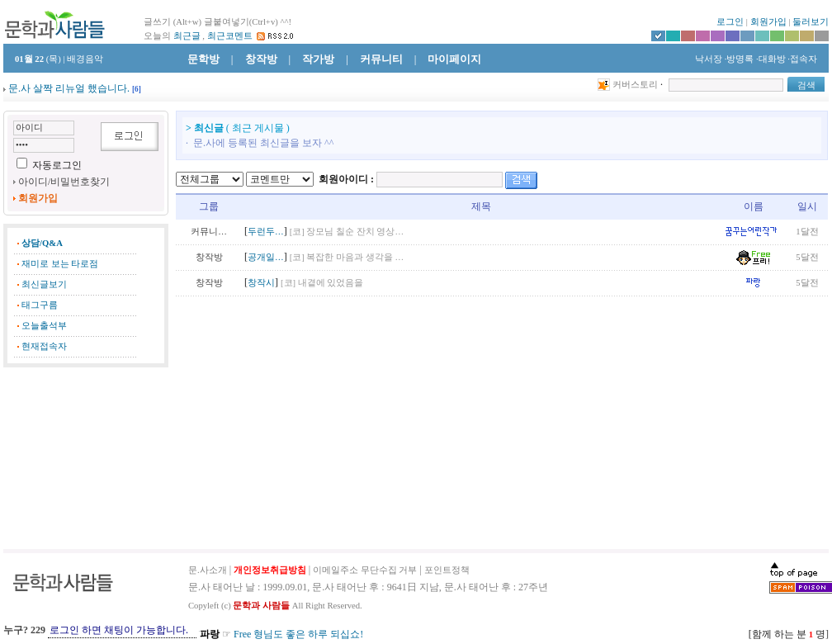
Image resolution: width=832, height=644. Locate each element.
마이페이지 (454, 59)
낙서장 (707, 59)
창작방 (261, 59)
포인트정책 (447, 570)
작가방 (318, 59)
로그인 (730, 22)
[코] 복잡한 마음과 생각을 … (347, 257)
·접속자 (802, 59)
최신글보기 (44, 284)
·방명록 (740, 59)
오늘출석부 (44, 326)
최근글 (187, 36)
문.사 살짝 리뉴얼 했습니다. (69, 88)
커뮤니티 (381, 59)
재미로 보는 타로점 (60, 264)
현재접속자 (44, 346)
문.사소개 (208, 570)
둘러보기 (811, 22)
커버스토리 (635, 85)
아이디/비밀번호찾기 (64, 182)
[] (137, 89)
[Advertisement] (86, 458)
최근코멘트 (230, 36)
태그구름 (40, 305)
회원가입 (768, 22)
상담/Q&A (42, 243)
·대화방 (771, 59)
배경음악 (85, 59)
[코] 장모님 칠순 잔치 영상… (347, 232)
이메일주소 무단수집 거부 (365, 570)
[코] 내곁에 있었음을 (322, 283)
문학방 (203, 59)
